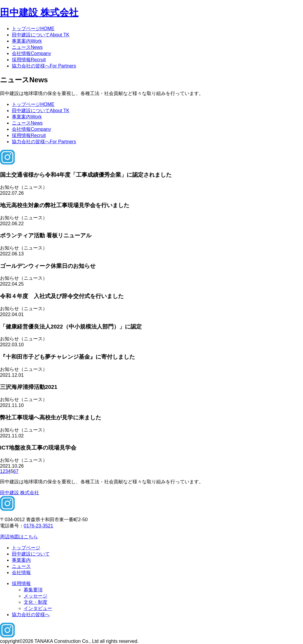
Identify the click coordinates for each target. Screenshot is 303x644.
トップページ (33, 29)
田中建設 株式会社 (39, 12)
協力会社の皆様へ (44, 66)
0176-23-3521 (38, 526)
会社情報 (31, 53)
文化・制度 (36, 602)
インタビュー (38, 608)
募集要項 (33, 590)
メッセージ (36, 596)
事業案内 (27, 41)
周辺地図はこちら (19, 537)
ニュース (27, 47)
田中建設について (41, 35)
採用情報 (29, 60)
